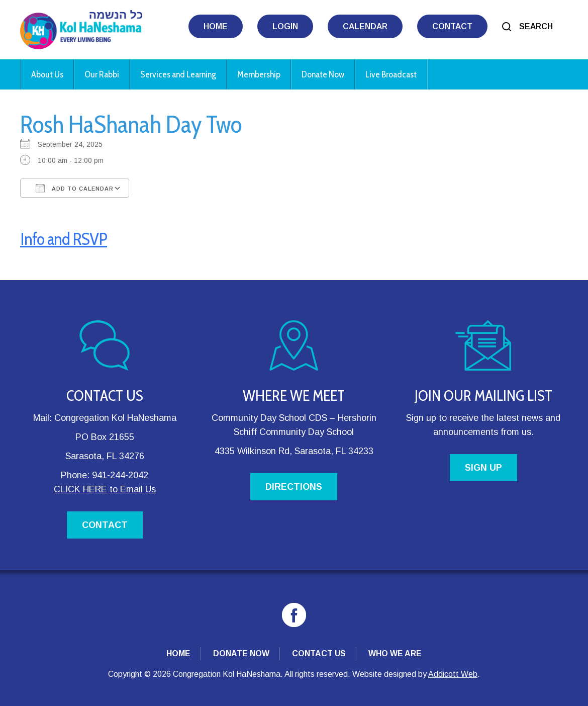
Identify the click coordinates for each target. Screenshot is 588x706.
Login (285, 26)
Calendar (365, 26)
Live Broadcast (391, 74)
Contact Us (319, 653)
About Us (47, 74)
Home (216, 26)
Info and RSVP (64, 239)
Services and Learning (178, 74)
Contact (452, 26)
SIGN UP (483, 468)
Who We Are (395, 653)
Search (536, 26)
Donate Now (323, 74)
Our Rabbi (102, 74)
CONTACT (105, 525)
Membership (259, 74)
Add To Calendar (75, 188)
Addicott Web (453, 674)
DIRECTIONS (294, 487)
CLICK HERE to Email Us (105, 489)
